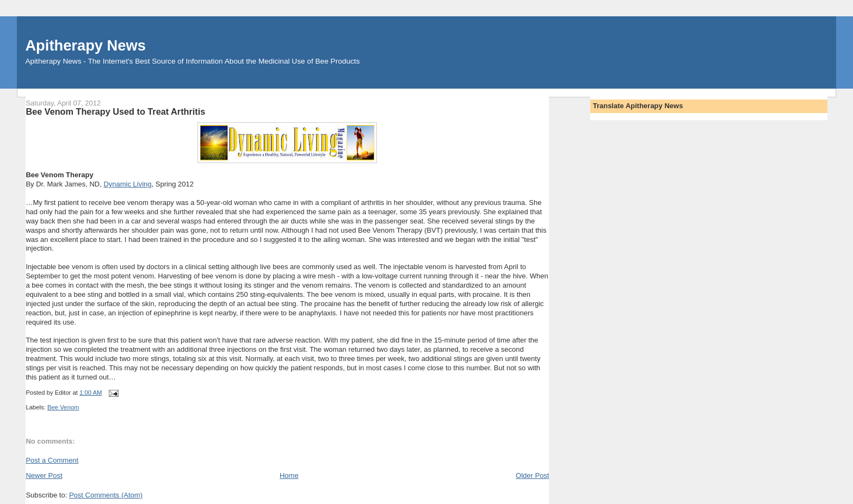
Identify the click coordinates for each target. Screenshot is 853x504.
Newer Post (44, 475)
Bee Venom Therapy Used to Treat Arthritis (115, 111)
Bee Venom (63, 407)
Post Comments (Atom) (106, 495)
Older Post (532, 475)
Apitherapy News (85, 45)
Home (289, 475)
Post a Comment (52, 460)
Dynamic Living (127, 184)
